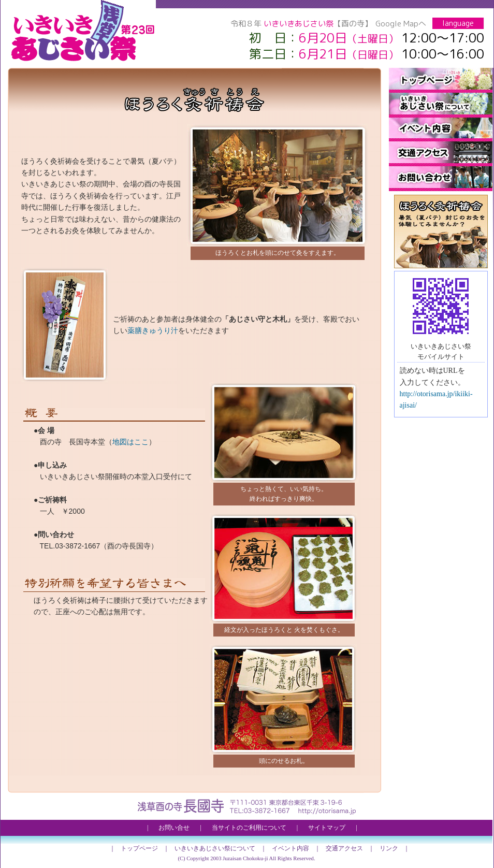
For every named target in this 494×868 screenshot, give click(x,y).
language (458, 23)
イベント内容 (441, 129)
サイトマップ (327, 828)
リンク (389, 848)
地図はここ (130, 442)
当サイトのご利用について (249, 828)
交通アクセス (441, 154)
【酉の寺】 (353, 24)
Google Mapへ (401, 24)
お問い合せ (441, 179)
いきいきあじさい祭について (441, 105)
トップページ (441, 80)
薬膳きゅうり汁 (153, 330)
